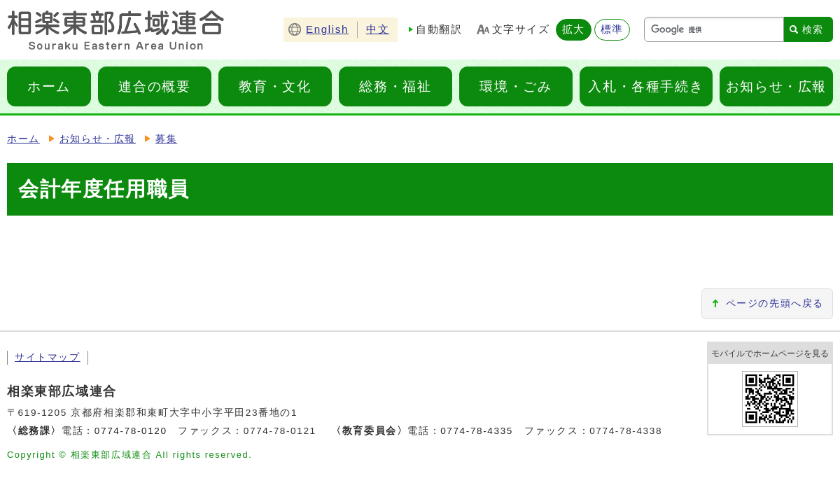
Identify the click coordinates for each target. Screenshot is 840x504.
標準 (612, 29)
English (327, 29)
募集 (166, 139)
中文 (378, 29)
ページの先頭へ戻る (775, 303)
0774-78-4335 (477, 431)
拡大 (574, 29)
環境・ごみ (516, 86)
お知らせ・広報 (776, 86)
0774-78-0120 (131, 431)
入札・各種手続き (646, 86)
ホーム (49, 86)
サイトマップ (48, 357)
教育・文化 (275, 86)
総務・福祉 (395, 86)
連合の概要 (154, 86)
